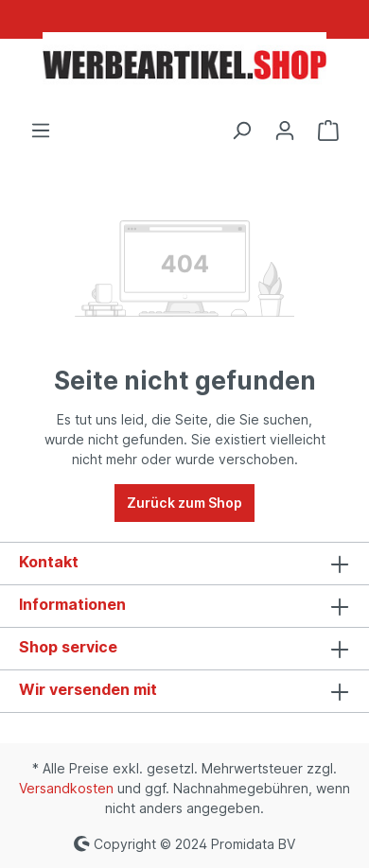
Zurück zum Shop (184, 503)
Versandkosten (66, 788)
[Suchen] (241, 130)
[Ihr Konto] (285, 130)
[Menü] (41, 130)
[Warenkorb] (328, 130)
